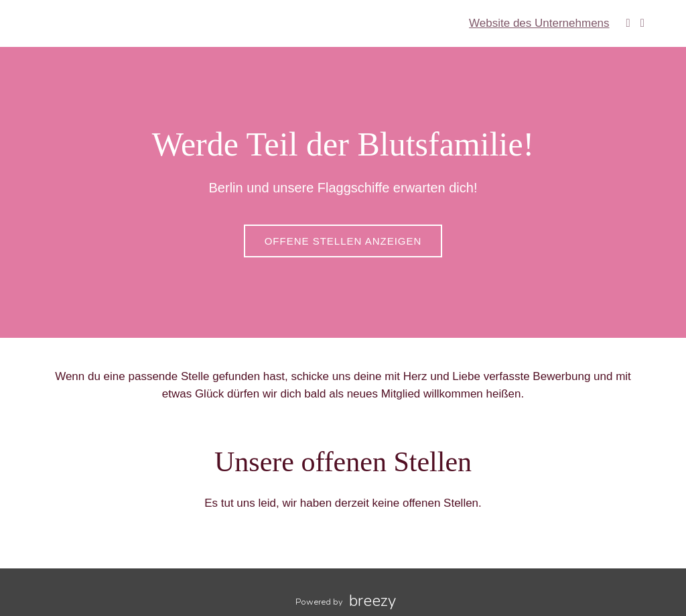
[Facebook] (628, 23)
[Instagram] (642, 23)
